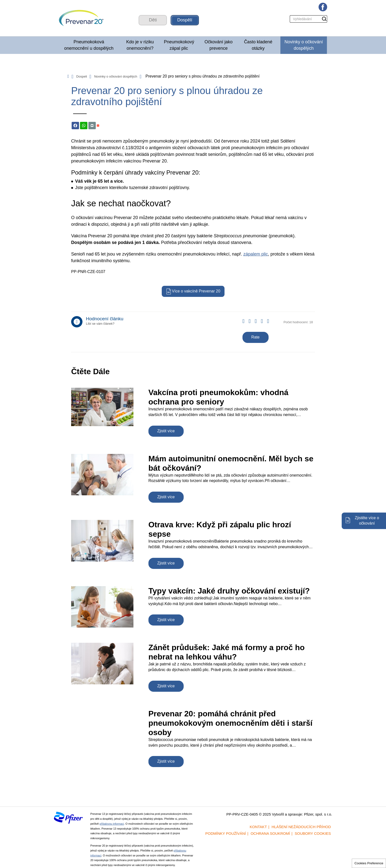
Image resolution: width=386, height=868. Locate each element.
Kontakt (258, 827)
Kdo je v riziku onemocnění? (140, 45)
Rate (256, 337)
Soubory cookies (313, 833)
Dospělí (185, 20)
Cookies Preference (369, 863)
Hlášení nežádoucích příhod (301, 827)
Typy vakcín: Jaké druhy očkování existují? (229, 591)
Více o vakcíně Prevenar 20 (196, 291)
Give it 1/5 (246, 324)
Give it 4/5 (264, 324)
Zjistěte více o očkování (367, 521)
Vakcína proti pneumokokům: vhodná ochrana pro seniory (218, 397)
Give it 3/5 (258, 324)
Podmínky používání (226, 833)
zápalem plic (256, 254)
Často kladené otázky (258, 45)
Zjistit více (166, 431)
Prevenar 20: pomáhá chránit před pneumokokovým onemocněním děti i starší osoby (231, 723)
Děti (153, 20)
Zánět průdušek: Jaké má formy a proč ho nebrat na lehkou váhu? (227, 652)
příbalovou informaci (112, 824)
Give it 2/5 (252, 324)
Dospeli (82, 76)
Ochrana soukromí (270, 833)
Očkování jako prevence (219, 45)
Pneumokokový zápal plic (179, 45)
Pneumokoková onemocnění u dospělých (89, 45)
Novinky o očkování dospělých (304, 45)
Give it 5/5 (270, 324)
